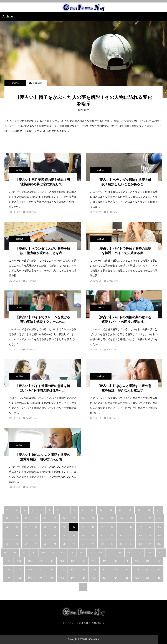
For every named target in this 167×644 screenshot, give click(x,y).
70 (17, 544)
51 (159, 527)
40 (55, 527)
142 (105, 578)
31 (131, 518)
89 (34, 553)
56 (45, 535)
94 (81, 553)
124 (73, 570)
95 (91, 553)
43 (83, 527)
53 (17, 535)
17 (158, 510)
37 (26, 527)
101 (150, 553)
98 (120, 553)
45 (102, 527)
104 (19, 561)
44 (93, 527)
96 (101, 553)
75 (64, 544)
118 (8, 570)
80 (112, 544)
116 (148, 561)
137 (51, 578)
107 (51, 561)
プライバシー (69, 623)
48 (131, 527)
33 (150, 518)
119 (19, 570)
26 (83, 518)
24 (64, 518)
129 (126, 570)
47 (121, 527)
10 (92, 510)
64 (121, 535)
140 (83, 578)
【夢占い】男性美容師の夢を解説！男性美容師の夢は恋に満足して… (43, 182)
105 (30, 561)
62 (102, 535)
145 (137, 578)
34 (159, 518)
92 (63, 553)
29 (112, 518)
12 (111, 510)
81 (121, 544)
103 (8, 561)
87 (15, 553)
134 (19, 578)
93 (72, 553)
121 (41, 570)
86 (5, 553)
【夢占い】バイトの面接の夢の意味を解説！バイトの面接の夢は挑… (124, 319)
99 (129, 553)
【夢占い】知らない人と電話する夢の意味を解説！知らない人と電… (43, 457)
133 (8, 578)
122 (51, 570)
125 (83, 570)
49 (140, 527)
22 (45, 518)
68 (159, 535)
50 (150, 527)
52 (7, 535)
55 (36, 535)
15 (139, 510)
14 (130, 510)
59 (74, 535)
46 (112, 527)
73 (45, 544)
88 (24, 553)
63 (112, 535)
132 (158, 570)
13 (120, 510)
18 (7, 518)
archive (15, 83)
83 (140, 544)
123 (62, 570)
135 (30, 578)
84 (150, 544)
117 (158, 561)
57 (55, 535)
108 (62, 561)
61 (93, 535)
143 (115, 578)
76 (74, 544)
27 (93, 518)
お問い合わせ (98, 623)
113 (115, 561)
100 (139, 553)
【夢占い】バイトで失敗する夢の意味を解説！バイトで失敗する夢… (124, 251)
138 (62, 578)
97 (110, 553)
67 (150, 535)
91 (53, 553)
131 (148, 570)
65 (131, 535)
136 (41, 578)
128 (115, 570)
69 (7, 544)
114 (126, 561)
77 (83, 544)
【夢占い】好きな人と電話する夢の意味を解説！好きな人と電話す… (124, 388)
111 (94, 561)
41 (64, 527)
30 (121, 518)
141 (94, 578)
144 (126, 578)
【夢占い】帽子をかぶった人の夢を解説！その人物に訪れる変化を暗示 (84, 101)
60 (83, 535)
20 (26, 518)
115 (137, 561)
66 (140, 535)
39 (45, 527)
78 (93, 544)
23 (55, 518)
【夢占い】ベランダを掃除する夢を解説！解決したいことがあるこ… (124, 182)
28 (102, 518)
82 (131, 544)
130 (137, 570)
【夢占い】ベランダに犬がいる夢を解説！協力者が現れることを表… (43, 251)
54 (26, 535)
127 (105, 570)
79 (102, 544)
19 (17, 518)
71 (26, 544)
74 (55, 544)
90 (43, 553)
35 (7, 527)
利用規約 (83, 623)
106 (41, 561)
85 (159, 544)
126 (94, 570)
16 (149, 510)
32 (140, 518)
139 (73, 578)
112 (105, 561)
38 (36, 527)
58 (64, 535)
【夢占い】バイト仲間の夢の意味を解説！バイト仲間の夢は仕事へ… (43, 388)
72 (36, 544)
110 (83, 561)
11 (101, 510)
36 (17, 527)
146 (148, 578)
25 (74, 518)
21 (36, 518)
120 (30, 570)
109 (73, 561)
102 (161, 553)
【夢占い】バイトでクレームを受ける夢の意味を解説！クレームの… (43, 319)
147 (158, 578)
